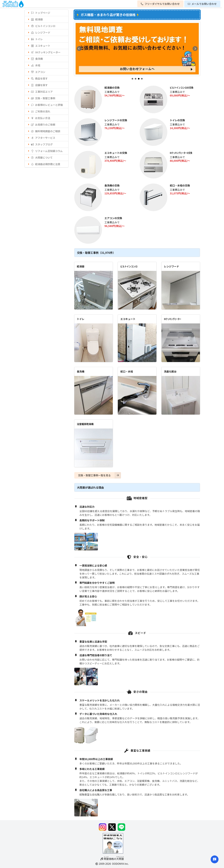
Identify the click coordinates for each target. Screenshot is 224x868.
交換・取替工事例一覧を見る (100, 475)
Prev (79, 49)
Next (195, 49)
